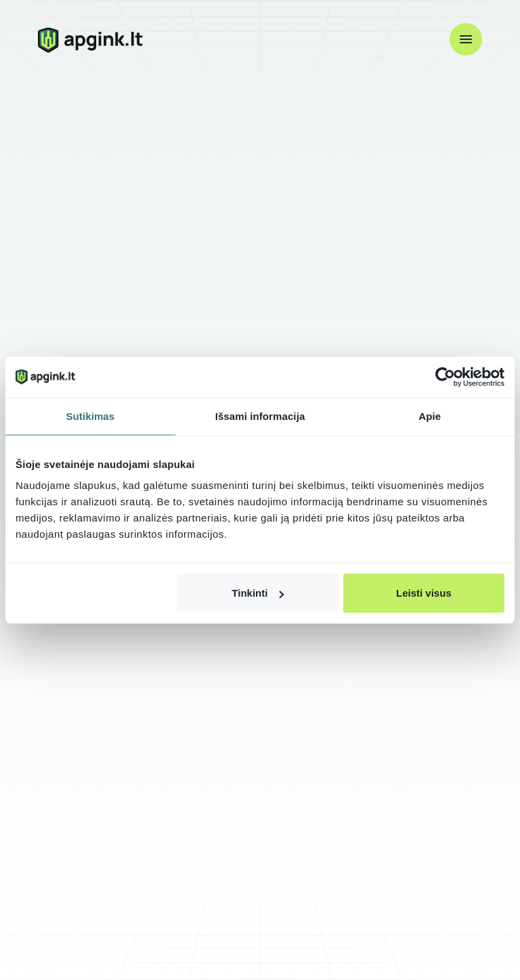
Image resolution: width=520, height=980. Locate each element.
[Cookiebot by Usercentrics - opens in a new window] (445, 377)
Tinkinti (258, 593)
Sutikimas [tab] (90, 416)
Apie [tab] (430, 416)
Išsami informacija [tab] (260, 416)
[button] (466, 39)
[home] (90, 39)
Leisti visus (424, 593)
